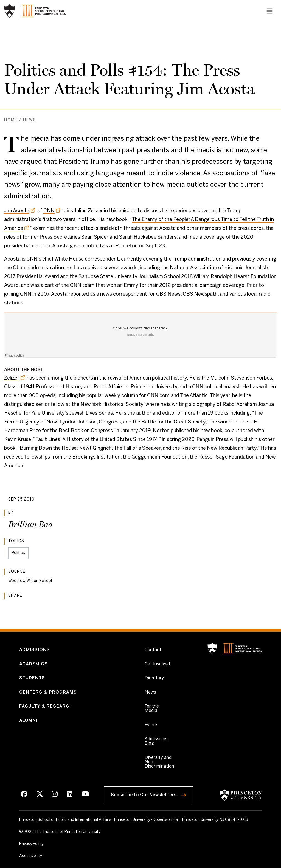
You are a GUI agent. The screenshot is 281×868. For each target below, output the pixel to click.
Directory (154, 678)
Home (11, 120)
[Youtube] (85, 795)
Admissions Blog (156, 741)
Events (151, 725)
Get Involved (157, 664)
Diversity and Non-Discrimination (159, 762)
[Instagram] (55, 795)
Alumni (28, 721)
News (30, 120)
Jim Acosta (17, 211)
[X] (40, 795)
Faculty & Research (46, 707)
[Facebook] (24, 795)
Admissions (35, 650)
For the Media (152, 709)
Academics (34, 664)
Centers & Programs (48, 692)
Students (32, 678)
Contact (153, 650)
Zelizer (12, 378)
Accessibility (43, 856)
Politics (18, 553)
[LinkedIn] (70, 795)
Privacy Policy (31, 844)
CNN (49, 211)
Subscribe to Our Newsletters (152, 794)
